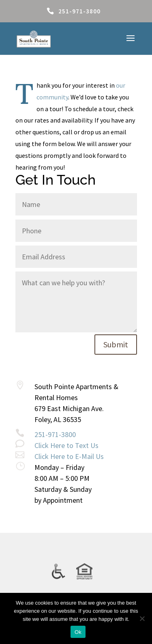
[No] (142, 618)
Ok (78, 632)
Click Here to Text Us (66, 445)
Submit (116, 344)
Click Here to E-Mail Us (69, 456)
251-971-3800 (79, 11)
